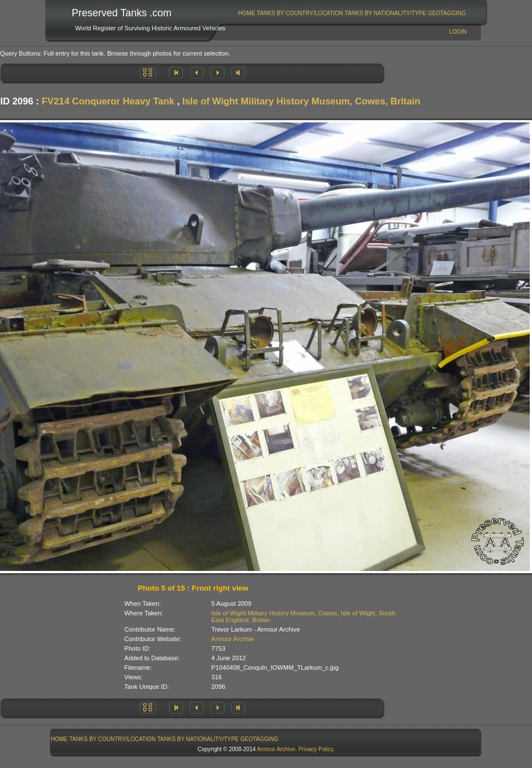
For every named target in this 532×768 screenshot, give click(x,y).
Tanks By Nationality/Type (385, 13)
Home (247, 13)
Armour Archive (233, 639)
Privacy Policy (316, 749)
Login (458, 32)
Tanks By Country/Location (300, 13)
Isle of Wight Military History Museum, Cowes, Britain (301, 101)
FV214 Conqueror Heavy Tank (108, 101)
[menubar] (352, 13)
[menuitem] (247, 13)
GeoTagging (447, 13)
